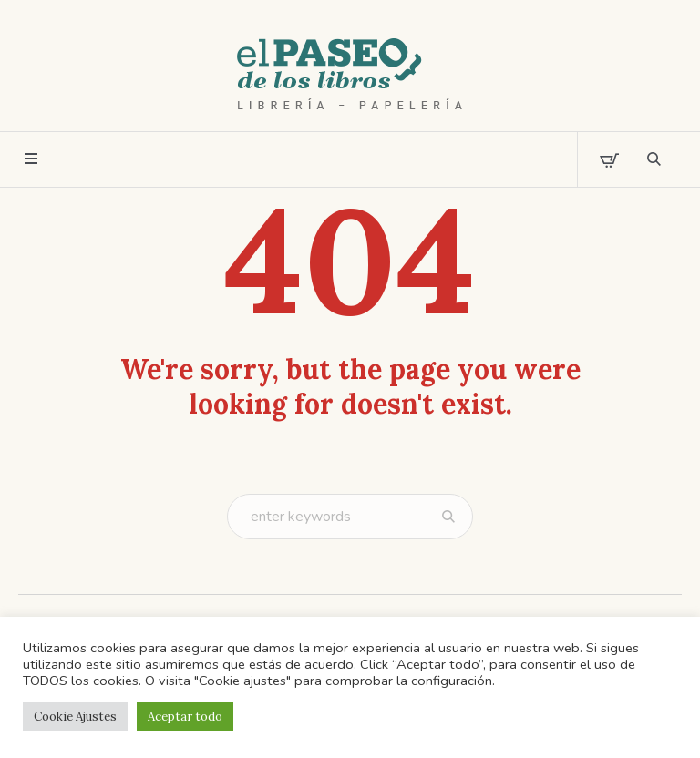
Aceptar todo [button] (185, 717)
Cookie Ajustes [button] (75, 717)
